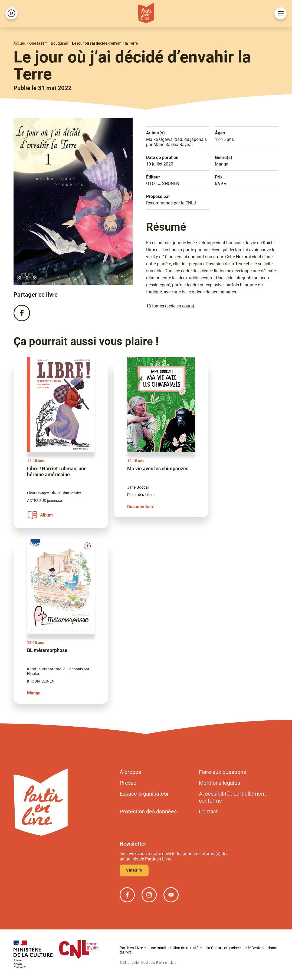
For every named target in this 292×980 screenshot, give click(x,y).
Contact (208, 812)
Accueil (19, 43)
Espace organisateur (144, 794)
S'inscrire (134, 870)
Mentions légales (219, 783)
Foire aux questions (222, 772)
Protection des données (148, 812)
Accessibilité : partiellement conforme (232, 797)
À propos (130, 772)
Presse (128, 783)
